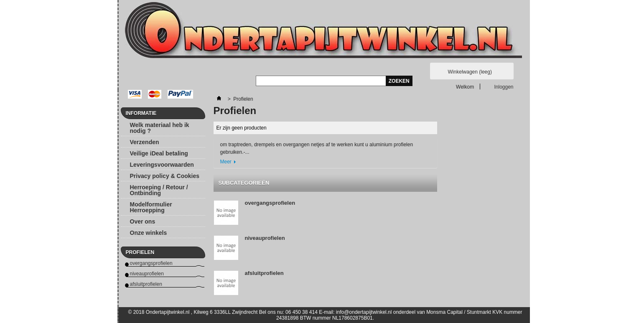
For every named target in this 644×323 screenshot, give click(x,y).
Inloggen (504, 87)
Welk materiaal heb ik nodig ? (160, 128)
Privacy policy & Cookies (165, 176)
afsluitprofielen (146, 284)
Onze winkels (149, 233)
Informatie (141, 113)
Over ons (143, 221)
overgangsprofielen (151, 263)
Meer (226, 162)
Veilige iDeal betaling (159, 153)
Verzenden (145, 142)
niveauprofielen (147, 274)
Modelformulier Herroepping (151, 207)
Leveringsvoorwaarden (162, 165)
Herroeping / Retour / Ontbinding (159, 190)
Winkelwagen (470, 72)
